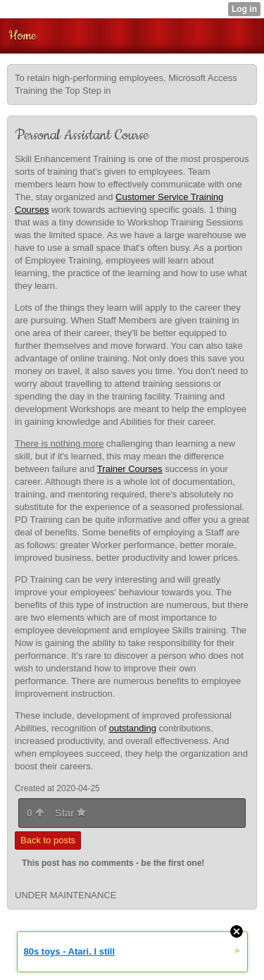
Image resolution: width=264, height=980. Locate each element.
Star (70, 813)
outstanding (133, 728)
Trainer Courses (130, 469)
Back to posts (48, 840)
